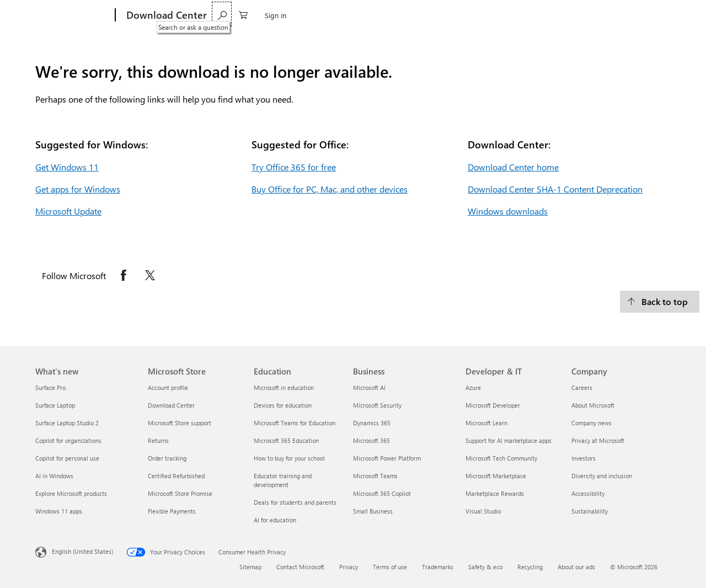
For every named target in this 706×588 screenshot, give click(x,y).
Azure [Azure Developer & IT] (473, 387)
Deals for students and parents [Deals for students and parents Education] (295, 502)
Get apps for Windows (78, 189)
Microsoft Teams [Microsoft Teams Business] (375, 476)
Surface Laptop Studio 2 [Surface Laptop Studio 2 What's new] (67, 423)
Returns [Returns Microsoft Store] (158, 440)
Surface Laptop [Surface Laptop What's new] (55, 405)
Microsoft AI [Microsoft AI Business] (369, 387)
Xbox (419, 15)
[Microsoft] (73, 15)
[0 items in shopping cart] (625, 14)
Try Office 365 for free (294, 167)
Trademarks (438, 567)
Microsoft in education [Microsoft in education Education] (284, 387)
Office (267, 15)
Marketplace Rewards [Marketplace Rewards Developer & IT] (495, 493)
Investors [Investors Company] (584, 458)
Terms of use (390, 567)
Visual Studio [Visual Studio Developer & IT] (483, 511)
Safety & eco (485, 567)
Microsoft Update (68, 211)
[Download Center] (165, 15)
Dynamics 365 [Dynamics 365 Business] (372, 423)
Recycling (530, 567)
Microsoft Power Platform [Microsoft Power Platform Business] (387, 458)
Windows (231, 15)
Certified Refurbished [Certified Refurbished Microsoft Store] (176, 476)
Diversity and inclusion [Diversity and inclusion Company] (602, 476)
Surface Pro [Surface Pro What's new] (50, 387)
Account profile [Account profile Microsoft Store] (168, 387)
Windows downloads (508, 211)
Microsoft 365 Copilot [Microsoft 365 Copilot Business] (382, 493)
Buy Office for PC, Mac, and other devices (330, 189)
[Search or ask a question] (603, 14)
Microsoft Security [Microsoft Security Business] (377, 405)
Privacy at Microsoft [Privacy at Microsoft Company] (598, 440)
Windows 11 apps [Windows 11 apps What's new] (59, 511)
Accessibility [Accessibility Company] (588, 493)
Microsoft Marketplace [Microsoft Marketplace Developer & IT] (496, 476)
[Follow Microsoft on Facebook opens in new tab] (124, 275)
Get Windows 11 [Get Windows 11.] (67, 167)
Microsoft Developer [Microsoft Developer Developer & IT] (493, 405)
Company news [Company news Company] (592, 423)
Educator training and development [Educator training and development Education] (283, 480)
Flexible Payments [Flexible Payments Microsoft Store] (172, 511)
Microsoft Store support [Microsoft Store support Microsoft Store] (180, 423)
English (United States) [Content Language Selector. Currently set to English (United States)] (82, 551)
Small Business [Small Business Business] (373, 511)
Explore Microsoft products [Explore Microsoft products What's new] (71, 493)
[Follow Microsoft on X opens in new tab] (150, 275)
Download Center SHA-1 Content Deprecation (555, 189)
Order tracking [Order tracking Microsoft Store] (167, 458)
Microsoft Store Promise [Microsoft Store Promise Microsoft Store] (180, 493)
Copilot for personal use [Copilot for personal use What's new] (67, 458)
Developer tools (373, 15)
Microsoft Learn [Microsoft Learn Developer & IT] (486, 423)
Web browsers (312, 15)
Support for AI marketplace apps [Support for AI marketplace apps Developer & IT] (509, 440)
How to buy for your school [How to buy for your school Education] (289, 458)
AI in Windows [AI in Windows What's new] (54, 476)
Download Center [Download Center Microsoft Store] (171, 405)
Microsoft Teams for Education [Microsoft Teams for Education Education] (295, 423)
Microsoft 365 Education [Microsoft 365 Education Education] (286, 440)
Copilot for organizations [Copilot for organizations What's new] (68, 440)
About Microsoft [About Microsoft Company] (593, 405)
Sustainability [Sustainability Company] (590, 511)
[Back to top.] (660, 302)
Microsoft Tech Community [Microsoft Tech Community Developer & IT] (501, 458)
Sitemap (250, 567)
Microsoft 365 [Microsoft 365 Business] (371, 440)
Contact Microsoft (300, 567)
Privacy (349, 567)
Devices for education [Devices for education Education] (283, 405)
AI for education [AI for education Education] (275, 520)
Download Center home (513, 167)
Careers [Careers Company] (582, 387)
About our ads (576, 567)
